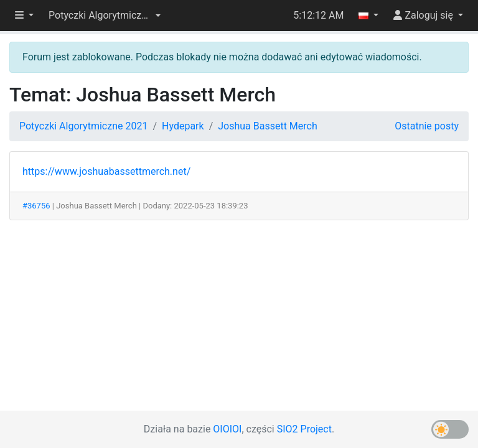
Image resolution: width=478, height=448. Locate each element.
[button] (105, 16)
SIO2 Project (304, 429)
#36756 (36, 206)
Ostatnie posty (427, 126)
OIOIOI (227, 429)
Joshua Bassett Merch (268, 126)
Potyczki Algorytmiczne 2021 (83, 126)
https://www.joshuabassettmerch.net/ (106, 171)
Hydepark (183, 126)
